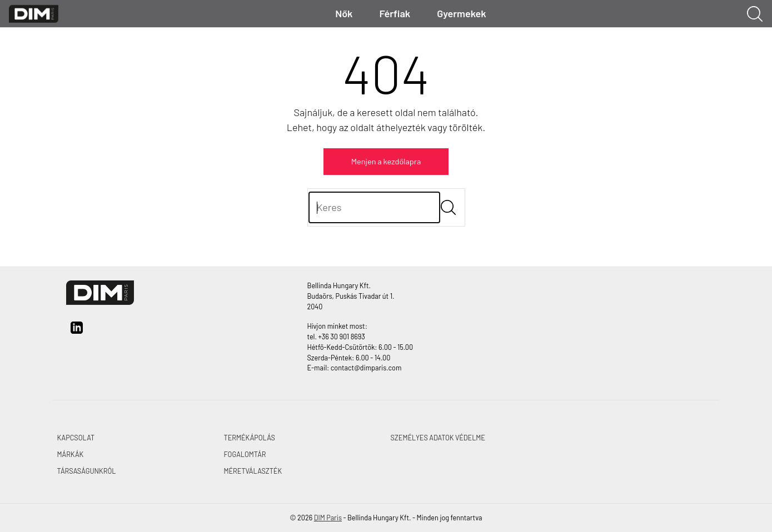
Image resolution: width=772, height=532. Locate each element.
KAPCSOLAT (76, 438)
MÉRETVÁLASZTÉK (253, 471)
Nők (344, 13)
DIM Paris (328, 518)
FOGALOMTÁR (245, 454)
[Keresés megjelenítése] (755, 14)
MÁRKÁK (71, 454)
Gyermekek (461, 13)
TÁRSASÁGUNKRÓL (87, 471)
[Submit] (448, 207)
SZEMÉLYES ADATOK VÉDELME (438, 438)
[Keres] (374, 207)
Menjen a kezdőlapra (386, 161)
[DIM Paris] (34, 12)
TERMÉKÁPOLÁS (250, 438)
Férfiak (395, 13)
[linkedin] (77, 331)
